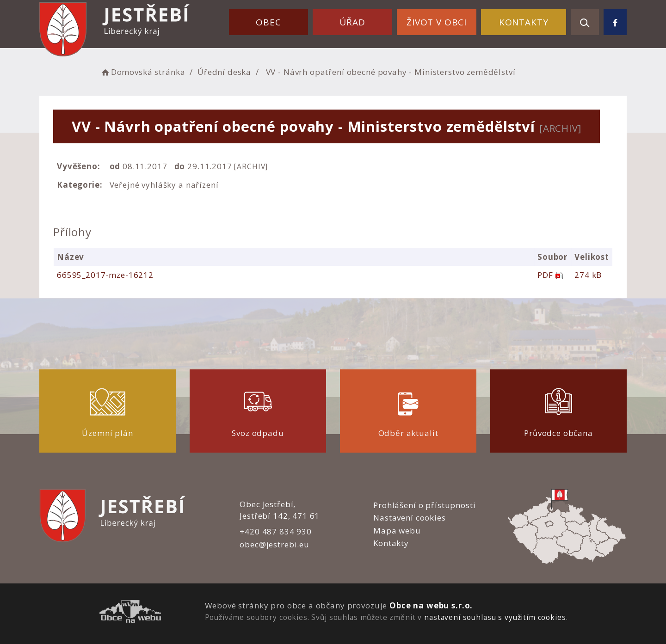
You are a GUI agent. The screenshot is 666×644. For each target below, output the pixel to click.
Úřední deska (224, 72)
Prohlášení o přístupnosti (424, 505)
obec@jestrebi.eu (274, 544)
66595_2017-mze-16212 (105, 275)
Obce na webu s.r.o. (431, 605)
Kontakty (524, 22)
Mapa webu (397, 531)
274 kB (588, 275)
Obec (268, 22)
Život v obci (437, 22)
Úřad (352, 22)
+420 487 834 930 (276, 531)
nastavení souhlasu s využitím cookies (495, 617)
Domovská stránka (142, 72)
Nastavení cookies (409, 518)
